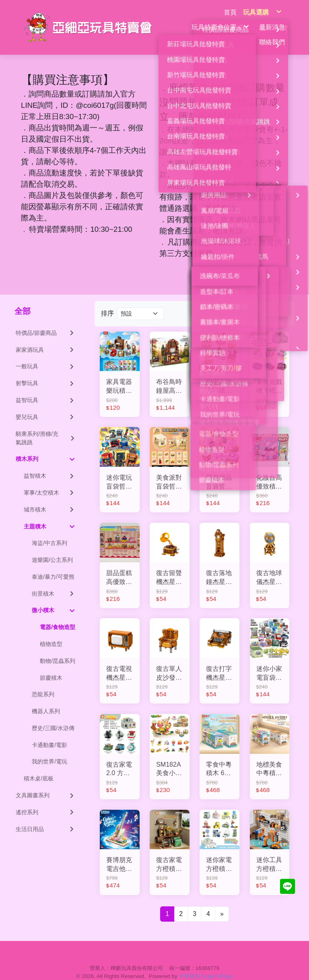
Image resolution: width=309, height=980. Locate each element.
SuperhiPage (217, 964)
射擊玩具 (45, 371)
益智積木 (49, 464)
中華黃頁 (190, 964)
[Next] (222, 902)
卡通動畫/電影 (49, 733)
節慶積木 (51, 666)
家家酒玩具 (45, 338)
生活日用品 (45, 817)
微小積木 (53, 598)
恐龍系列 (43, 682)
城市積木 (49, 497)
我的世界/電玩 (49, 750)
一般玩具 (45, 355)
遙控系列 (45, 800)
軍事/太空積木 (49, 481)
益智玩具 (45, 388)
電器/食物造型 (58, 615)
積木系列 (45, 447)
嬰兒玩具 (45, 405)
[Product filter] (140, 302)
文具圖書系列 (45, 783)
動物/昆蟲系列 (58, 649)
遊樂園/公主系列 (52, 548)
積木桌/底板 (39, 766)
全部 (23, 299)
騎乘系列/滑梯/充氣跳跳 (45, 426)
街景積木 (54, 582)
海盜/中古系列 (49, 531)
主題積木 (49, 514)
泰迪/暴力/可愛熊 (53, 565)
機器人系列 (46, 699)
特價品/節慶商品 (45, 321)
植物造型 (51, 632)
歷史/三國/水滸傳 (53, 716)
